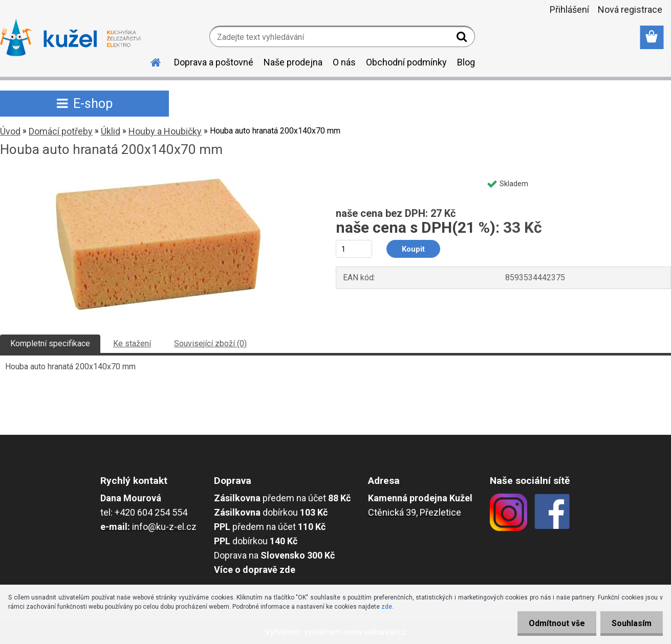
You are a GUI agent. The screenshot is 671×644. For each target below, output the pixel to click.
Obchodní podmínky (406, 62)
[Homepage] (149, 61)
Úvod (10, 131)
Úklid (111, 131)
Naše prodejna (293, 62)
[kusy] (354, 249)
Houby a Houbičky (165, 131)
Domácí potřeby (61, 131)
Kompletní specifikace (50, 343)
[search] (463, 39)
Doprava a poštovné (214, 62)
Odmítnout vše (552, 623)
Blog (466, 62)
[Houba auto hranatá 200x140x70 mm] (156, 177)
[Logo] (70, 38)
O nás (344, 62)
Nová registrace (630, 9)
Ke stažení (132, 343)
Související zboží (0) (210, 343)
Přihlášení (569, 9)
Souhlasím (630, 623)
